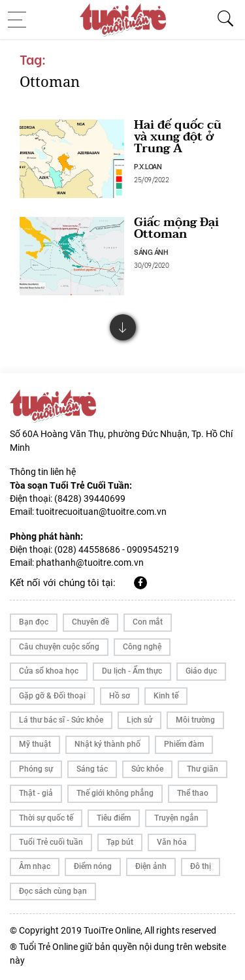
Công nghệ (142, 647)
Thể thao (193, 793)
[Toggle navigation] (21, 20)
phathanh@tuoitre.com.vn (90, 563)
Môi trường (195, 720)
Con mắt (148, 622)
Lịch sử (139, 720)
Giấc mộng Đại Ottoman (176, 228)
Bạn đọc (34, 622)
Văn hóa (172, 842)
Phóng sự (36, 769)
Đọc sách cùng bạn (53, 891)
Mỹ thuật (35, 744)
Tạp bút (120, 842)
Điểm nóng (93, 866)
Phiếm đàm (184, 744)
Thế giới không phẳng (115, 793)
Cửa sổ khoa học (49, 671)
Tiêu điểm (114, 818)
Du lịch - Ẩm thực (132, 671)
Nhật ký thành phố (107, 744)
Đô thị (201, 866)
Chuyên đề (90, 622)
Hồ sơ (120, 696)
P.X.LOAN (148, 166)
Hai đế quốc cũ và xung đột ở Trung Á (178, 137)
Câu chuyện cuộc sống (59, 647)
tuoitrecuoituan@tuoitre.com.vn (101, 512)
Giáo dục (201, 671)
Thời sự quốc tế (46, 818)
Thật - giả (36, 793)
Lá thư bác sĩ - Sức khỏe (61, 720)
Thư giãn (203, 769)
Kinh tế (166, 696)
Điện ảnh (151, 866)
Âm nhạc (35, 866)
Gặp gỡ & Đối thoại (52, 696)
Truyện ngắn (176, 818)
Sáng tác (92, 769)
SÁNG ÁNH (151, 252)
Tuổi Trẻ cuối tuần (51, 842)
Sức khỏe (147, 769)
